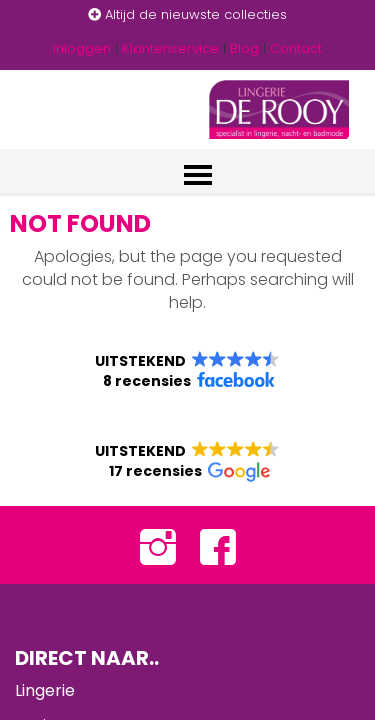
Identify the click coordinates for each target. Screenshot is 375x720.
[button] (187, 371)
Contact (296, 48)
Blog (244, 48)
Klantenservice (170, 48)
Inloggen (82, 48)
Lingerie (45, 690)
